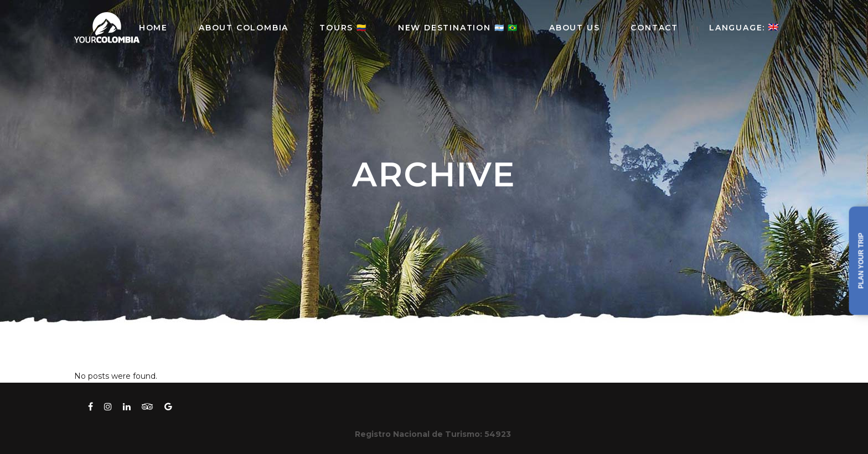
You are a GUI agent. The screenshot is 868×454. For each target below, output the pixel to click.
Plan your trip (861, 261)
